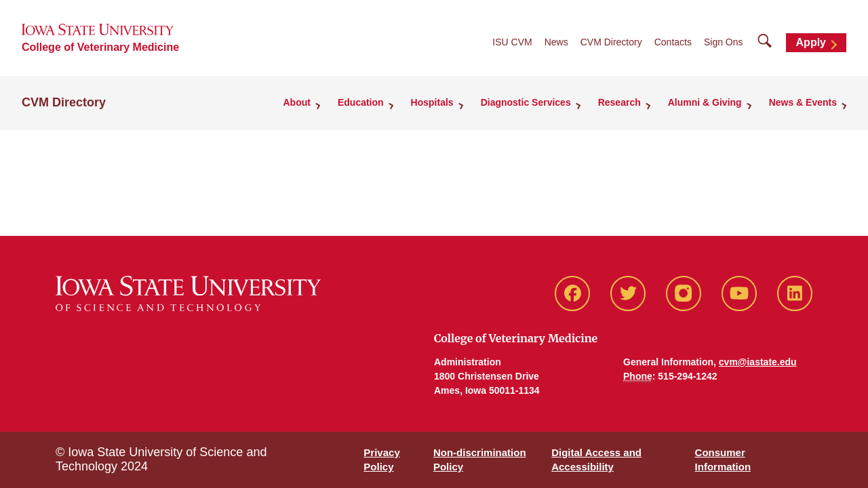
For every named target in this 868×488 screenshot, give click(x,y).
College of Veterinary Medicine (100, 47)
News (556, 42)
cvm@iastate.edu (758, 362)
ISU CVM (512, 42)
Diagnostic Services (526, 102)
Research (619, 102)
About (297, 102)
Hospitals (432, 102)
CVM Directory (611, 42)
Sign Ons (724, 42)
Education (361, 102)
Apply (811, 42)
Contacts (673, 42)
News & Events (803, 102)
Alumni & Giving (705, 102)
